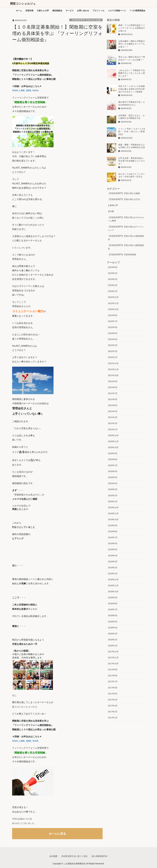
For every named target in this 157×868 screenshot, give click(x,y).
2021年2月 (113, 423)
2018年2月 (113, 640)
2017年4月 (113, 700)
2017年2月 (113, 712)
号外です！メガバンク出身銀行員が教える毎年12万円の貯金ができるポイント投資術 (132, 89)
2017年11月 (113, 658)
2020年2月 (113, 495)
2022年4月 (113, 339)
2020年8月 (113, 459)
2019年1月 (113, 574)
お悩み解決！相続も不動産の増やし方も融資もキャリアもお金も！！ (132, 44)
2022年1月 (113, 357)
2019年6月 (113, 543)
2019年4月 (113, 556)
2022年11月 (113, 303)
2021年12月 (113, 363)
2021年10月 (113, 375)
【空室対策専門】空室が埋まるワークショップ (126, 228)
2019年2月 (113, 568)
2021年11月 (113, 369)
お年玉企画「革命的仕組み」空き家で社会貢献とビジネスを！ (132, 161)
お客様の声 (113, 205)
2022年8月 (113, 315)
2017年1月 (113, 718)
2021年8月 (113, 387)
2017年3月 (113, 706)
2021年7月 (113, 393)
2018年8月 (113, 603)
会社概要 (53, 856)
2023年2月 (113, 285)
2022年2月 (113, 351)
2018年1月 (113, 646)
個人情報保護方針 (100, 856)
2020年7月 (113, 465)
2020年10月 (113, 447)
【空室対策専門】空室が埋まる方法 (124, 199)
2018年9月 (113, 597)
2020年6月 (113, 471)
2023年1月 (113, 291)
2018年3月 (113, 634)
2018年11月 (113, 586)
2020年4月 (113, 483)
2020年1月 (113, 501)
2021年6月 (113, 399)
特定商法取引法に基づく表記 (75, 856)
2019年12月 (113, 507)
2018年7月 (113, 609)
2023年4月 (113, 273)
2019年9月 (113, 525)
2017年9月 (113, 670)
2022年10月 (113, 309)
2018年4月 (113, 628)
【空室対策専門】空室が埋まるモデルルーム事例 (126, 219)
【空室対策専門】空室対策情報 (122, 255)
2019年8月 (113, 531)
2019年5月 (113, 549)
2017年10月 (113, 664)
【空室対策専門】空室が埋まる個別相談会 (126, 238)
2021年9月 (113, 381)
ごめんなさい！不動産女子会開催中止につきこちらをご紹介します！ (132, 73)
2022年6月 (113, 327)
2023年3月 (113, 279)
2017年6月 (113, 688)
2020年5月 (113, 477)
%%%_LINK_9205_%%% (25, 91)
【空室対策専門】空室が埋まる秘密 (86, 20)
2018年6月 (113, 615)
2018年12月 (113, 580)
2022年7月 (113, 321)
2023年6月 (113, 267)
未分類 (111, 211)
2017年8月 (113, 676)
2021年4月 (113, 411)
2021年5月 (113, 405)
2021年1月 (113, 429)
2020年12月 (113, 435)
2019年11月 (113, 513)
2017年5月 (113, 694)
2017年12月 (113, 652)
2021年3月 (113, 417)
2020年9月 (113, 453)
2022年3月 (113, 345)
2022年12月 (113, 297)
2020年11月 (113, 441)
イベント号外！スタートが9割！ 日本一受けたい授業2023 (132, 132)
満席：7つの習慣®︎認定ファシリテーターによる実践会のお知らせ (132, 28)
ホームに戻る (57, 834)
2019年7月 (113, 537)
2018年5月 (113, 622)
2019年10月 (113, 519)
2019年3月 (113, 562)
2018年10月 (113, 592)
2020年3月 (113, 489)
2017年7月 (113, 682)
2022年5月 (113, 333)
